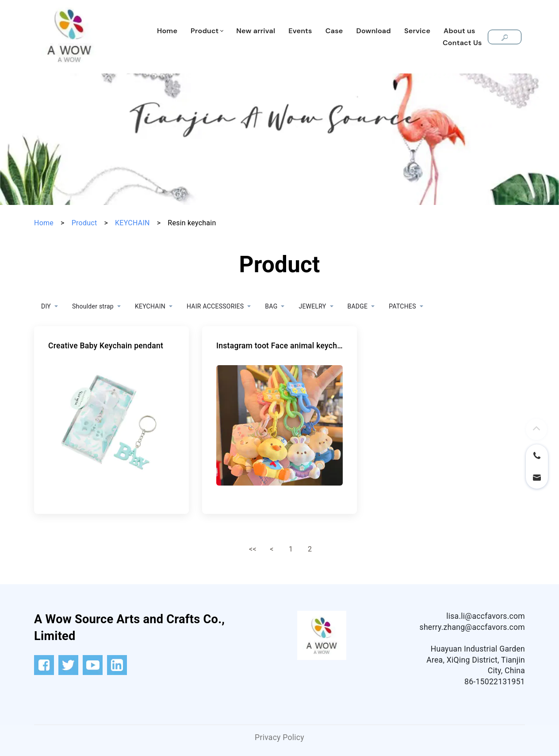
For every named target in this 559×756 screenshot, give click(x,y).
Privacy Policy (279, 737)
